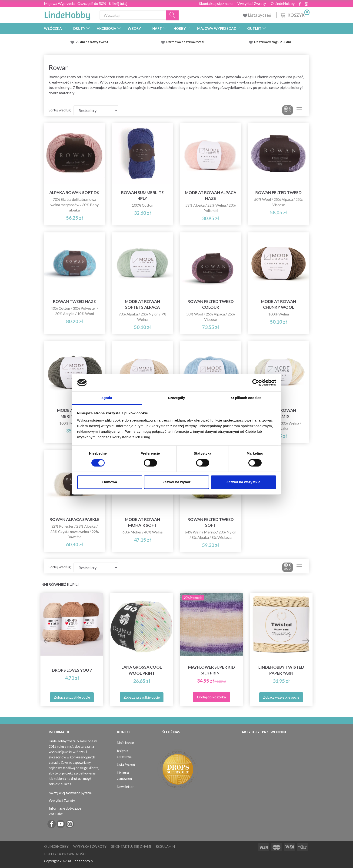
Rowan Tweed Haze (74, 301)
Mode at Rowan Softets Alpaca (142, 304)
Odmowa (110, 482)
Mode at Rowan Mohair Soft (142, 522)
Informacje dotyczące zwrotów (65, 811)
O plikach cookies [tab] (246, 398)
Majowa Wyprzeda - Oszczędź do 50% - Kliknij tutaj (86, 3)
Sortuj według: (60, 110)
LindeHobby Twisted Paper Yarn (281, 670)
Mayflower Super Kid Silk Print (211, 670)
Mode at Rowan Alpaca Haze (211, 195)
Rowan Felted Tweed (278, 193)
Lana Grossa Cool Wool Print (142, 670)
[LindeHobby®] (67, 14)
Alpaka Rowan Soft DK (74, 193)
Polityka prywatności (65, 854)
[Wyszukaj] (173, 15)
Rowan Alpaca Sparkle (75, 519)
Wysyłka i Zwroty (252, 3)
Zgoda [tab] (107, 398)
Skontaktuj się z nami (216, 3)
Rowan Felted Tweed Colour (211, 304)
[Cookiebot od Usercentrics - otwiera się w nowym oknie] (256, 382)
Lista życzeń (257, 15)
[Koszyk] (295, 15)
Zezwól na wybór (176, 482)
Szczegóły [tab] (176, 398)
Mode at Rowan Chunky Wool (278, 304)
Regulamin (165, 846)
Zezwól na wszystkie (243, 482)
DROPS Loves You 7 (72, 670)
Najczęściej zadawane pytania (70, 793)
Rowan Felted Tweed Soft (211, 522)
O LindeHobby (283, 3)
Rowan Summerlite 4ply (142, 195)
